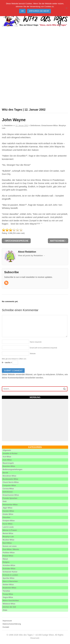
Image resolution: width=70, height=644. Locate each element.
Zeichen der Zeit (9, 607)
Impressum (7, 621)
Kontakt (6, 627)
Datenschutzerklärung (12, 624)
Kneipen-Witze (9, 521)
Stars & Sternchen (10, 581)
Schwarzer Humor (10, 572)
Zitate (5, 610)
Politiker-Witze (9, 553)
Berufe (5, 473)
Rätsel (5, 559)
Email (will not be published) (43, 348)
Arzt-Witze (7, 457)
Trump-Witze (8, 594)
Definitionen (35, 126)
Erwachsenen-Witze (50, 126)
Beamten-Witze (9, 466)
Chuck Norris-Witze (11, 482)
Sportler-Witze (8, 578)
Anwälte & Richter (10, 454)
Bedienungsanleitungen (12, 469)
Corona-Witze (8, 489)
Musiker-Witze (8, 540)
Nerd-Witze (7, 543)
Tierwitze (6, 591)
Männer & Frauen (10, 530)
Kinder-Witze (8, 514)
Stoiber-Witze (8, 585)
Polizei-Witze (8, 556)
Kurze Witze (8, 524)
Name (36, 342)
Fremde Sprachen (10, 498)
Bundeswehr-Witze (10, 479)
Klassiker (6, 517)
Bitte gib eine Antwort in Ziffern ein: (14, 359)
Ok (22, 11)
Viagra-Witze (8, 597)
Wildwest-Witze (9, 604)
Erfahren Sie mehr (39, 11)
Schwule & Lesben (10, 575)
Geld (5, 501)
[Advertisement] (35, 71)
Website (33, 354)
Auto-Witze (7, 460)
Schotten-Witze (9, 565)
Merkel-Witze (8, 533)
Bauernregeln (8, 463)
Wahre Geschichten (11, 601)
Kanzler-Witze (8, 511)
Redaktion (8, 126)
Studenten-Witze (9, 588)
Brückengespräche (16, 241)
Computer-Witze (9, 485)
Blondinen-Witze (9, 476)
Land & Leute (8, 527)
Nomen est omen (10, 546)
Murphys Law (8, 537)
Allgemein (7, 450)
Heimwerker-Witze (10, 505)
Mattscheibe (58, 241)
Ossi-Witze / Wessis (11, 549)
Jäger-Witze (7, 508)
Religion (6, 562)
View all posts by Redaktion (32, 256)
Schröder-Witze (9, 569)
